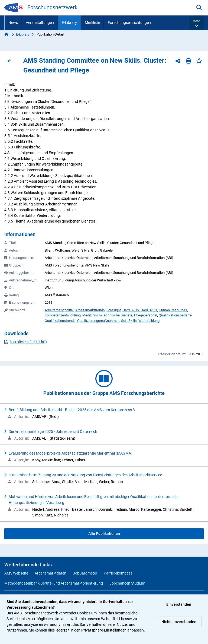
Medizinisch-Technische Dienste (107, 315)
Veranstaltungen (40, 23)
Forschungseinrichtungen (129, 23)
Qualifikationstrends (60, 321)
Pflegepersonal (146, 315)
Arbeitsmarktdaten (51, 573)
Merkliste (92, 23)
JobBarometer (85, 573)
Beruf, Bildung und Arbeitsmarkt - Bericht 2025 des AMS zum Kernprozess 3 (72, 410)
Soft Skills (129, 321)
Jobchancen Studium (127, 583)
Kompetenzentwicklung (63, 315)
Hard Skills (131, 310)
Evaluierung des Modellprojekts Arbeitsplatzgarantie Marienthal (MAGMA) (71, 453)
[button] (196, 23)
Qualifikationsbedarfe (175, 315)
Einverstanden (179, 604)
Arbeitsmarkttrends (90, 310)
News (13, 23)
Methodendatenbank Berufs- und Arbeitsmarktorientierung (54, 583)
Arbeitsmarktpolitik (59, 310)
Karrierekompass (118, 573)
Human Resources (173, 310)
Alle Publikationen (104, 534)
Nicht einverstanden (179, 622)
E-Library (69, 23)
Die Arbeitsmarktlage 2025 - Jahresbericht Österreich (53, 432)
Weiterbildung (149, 321)
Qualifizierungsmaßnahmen (98, 321)
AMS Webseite (16, 573)
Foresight (114, 310)
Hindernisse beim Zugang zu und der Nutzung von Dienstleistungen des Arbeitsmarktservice (85, 475)
